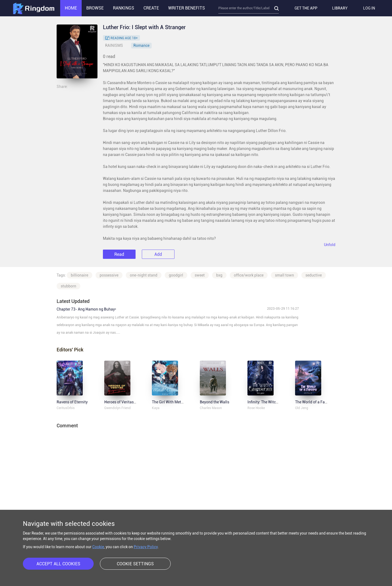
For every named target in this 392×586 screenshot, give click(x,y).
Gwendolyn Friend (117, 408)
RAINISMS (114, 45)
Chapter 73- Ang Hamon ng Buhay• (86, 309)
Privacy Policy (146, 547)
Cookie (98, 547)
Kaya (156, 408)
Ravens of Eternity (72, 402)
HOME (71, 8)
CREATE (151, 8)
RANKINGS (124, 8)
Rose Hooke (256, 408)
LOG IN (369, 8)
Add (158, 254)
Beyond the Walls (215, 402)
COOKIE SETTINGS (135, 564)
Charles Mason (211, 408)
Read (119, 254)
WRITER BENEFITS (187, 8)
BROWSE (95, 8)
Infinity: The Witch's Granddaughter (277, 402)
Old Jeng (302, 408)
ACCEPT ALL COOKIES (58, 564)
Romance (141, 45)
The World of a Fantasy (315, 402)
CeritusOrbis (66, 408)
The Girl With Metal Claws (174, 402)
